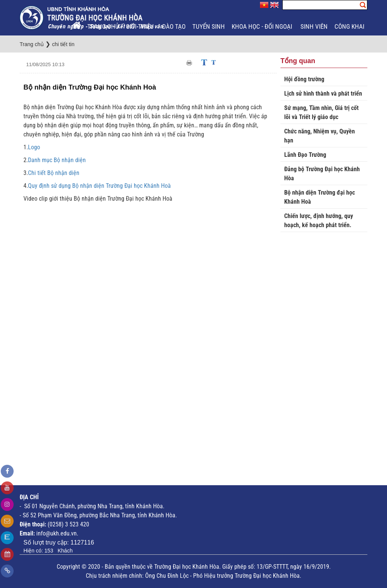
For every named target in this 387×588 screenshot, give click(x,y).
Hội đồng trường (304, 79)
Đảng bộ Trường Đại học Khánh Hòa (322, 174)
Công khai (350, 26)
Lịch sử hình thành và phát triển (323, 94)
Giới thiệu (141, 26)
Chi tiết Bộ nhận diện (54, 173)
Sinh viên (314, 26)
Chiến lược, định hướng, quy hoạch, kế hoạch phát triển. (319, 220)
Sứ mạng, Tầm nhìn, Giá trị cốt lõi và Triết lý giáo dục (321, 112)
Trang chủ (103, 26)
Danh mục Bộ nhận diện (57, 160)
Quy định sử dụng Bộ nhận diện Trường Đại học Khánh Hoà (99, 186)
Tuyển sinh (209, 26)
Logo (34, 147)
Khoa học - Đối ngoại (263, 26)
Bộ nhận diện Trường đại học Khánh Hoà (320, 197)
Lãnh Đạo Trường (305, 155)
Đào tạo (174, 26)
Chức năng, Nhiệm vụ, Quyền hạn (320, 136)
